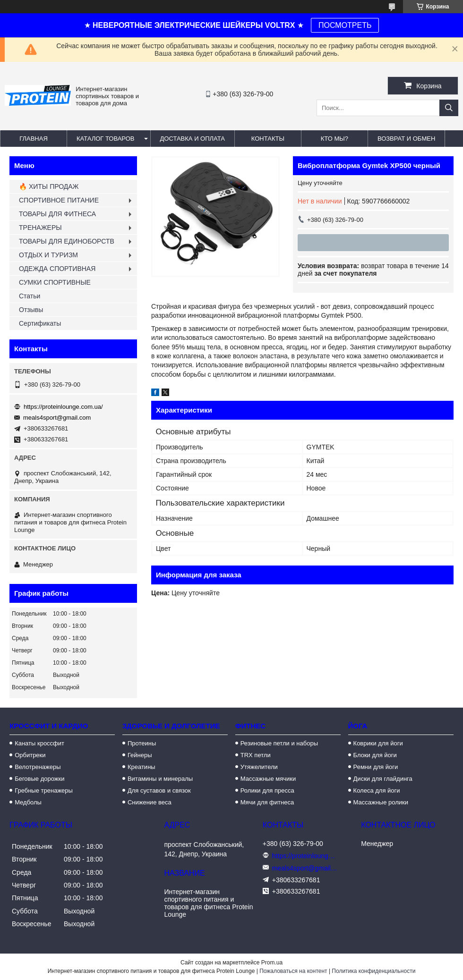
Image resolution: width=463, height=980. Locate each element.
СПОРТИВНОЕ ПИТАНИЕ (59, 200)
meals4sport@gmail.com (57, 418)
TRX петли (256, 755)
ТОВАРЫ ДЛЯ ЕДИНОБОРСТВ (67, 241)
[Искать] (449, 108)
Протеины (142, 743)
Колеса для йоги (377, 790)
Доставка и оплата (193, 139)
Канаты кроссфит (39, 743)
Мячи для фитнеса (267, 802)
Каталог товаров (106, 139)
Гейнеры (140, 755)
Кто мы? (334, 139)
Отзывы (31, 310)
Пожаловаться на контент (293, 971)
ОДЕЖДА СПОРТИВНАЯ (57, 269)
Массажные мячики (268, 779)
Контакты (268, 139)
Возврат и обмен (406, 139)
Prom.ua (272, 963)
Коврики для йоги (378, 743)
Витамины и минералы (160, 779)
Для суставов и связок (159, 790)
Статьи (30, 296)
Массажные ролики (381, 802)
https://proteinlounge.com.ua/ (63, 407)
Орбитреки (30, 755)
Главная (34, 139)
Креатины (141, 767)
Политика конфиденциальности (373, 971)
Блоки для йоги (375, 755)
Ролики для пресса (267, 790)
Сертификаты (40, 323)
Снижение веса (150, 802)
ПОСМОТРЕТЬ (345, 25)
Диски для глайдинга (383, 779)
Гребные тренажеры (44, 790)
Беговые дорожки (39, 779)
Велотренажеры (38, 767)
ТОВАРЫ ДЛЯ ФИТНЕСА (57, 214)
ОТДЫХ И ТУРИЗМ (48, 255)
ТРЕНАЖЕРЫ (40, 228)
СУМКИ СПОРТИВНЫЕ (55, 282)
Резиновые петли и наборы (279, 743)
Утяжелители (259, 767)
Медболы (28, 802)
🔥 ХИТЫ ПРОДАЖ (49, 186)
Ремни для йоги (376, 767)
